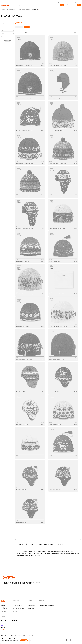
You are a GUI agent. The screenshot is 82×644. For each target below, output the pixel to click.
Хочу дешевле (5, 610)
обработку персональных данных (25, 588)
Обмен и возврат (17, 607)
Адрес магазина (78, 2)
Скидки (62, 5)
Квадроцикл (44, 5)
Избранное (31, 608)
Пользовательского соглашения (38, 589)
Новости (15, 612)
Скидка (19, 39)
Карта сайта (4, 612)
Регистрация (31, 604)
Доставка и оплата (61, 2)
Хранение (56, 5)
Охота (33, 5)
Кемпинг (50, 5)
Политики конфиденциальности (26, 589)
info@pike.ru (4, 630)
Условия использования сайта (48, 640)
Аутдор (38, 5)
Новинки (52, 2)
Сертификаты (5, 608)
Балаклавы (19, 27)
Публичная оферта (39, 640)
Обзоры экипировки (17, 610)
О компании (15, 604)
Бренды (56, 2)
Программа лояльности (70, 2)
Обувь (23, 5)
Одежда (18, 5)
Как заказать (32, 607)
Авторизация (32, 605)
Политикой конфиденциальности (12, 642)
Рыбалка (28, 5)
